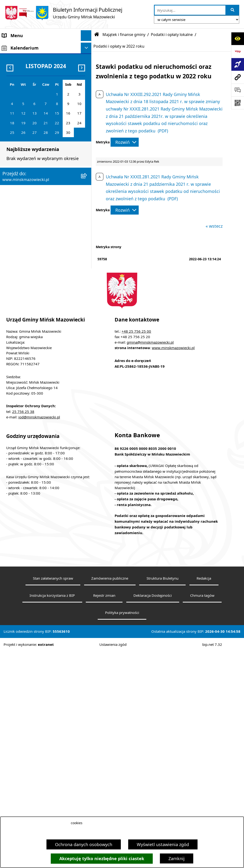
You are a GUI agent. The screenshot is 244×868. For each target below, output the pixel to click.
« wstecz (214, 226)
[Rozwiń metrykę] (125, 142)
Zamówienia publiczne (110, 795)
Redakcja (204, 795)
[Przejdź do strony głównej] (64, 13)
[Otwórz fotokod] (238, 103)
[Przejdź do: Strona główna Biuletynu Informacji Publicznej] (97, 35)
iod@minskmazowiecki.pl (39, 634)
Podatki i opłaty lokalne (172, 35)
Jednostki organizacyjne (26, 110)
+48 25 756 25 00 (136, 548)
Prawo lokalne (16, 100)
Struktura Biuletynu (163, 795)
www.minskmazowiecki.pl (173, 565)
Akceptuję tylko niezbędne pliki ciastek (102, 859)
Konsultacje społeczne (25, 256)
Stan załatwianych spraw (53, 795)
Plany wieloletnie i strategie (30, 213)
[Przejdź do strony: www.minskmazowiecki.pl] (238, 77)
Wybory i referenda (21, 246)
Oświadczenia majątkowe (28, 224)
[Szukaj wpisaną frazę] (233, 10)
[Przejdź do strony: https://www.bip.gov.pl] (238, 51)
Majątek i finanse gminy (26, 138)
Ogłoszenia (13, 160)
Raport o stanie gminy (25, 288)
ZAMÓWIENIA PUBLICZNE (28, 149)
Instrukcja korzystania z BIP (52, 812)
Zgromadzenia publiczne (27, 299)
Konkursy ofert (17, 267)
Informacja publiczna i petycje (32, 203)
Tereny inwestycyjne (22, 310)
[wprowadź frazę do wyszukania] (190, 10)
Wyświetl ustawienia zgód (163, 844)
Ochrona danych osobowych (84, 844)
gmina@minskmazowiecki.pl (150, 559)
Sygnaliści (12, 321)
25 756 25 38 (23, 628)
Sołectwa (11, 78)
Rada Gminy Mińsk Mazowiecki (33, 68)
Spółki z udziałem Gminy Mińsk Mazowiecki (33, 124)
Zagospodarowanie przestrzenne (35, 171)
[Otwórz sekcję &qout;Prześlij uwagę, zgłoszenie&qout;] (238, 90)
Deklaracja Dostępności (153, 812)
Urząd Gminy (15, 89)
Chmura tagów (202, 812)
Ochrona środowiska (23, 181)
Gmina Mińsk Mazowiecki (28, 46)
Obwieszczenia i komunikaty (31, 235)
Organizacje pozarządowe (28, 278)
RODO (8, 336)
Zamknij (177, 858)
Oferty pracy (15, 192)
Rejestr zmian (104, 812)
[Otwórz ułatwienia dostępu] (238, 39)
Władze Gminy (17, 57)
